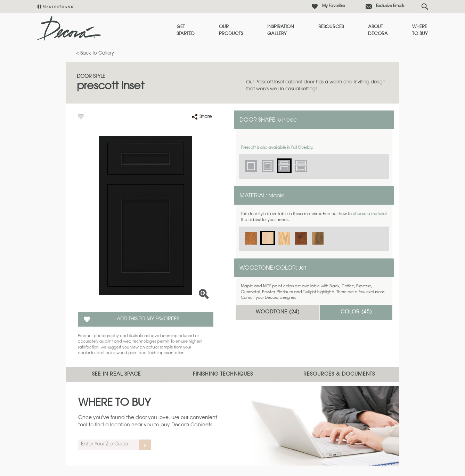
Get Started (186, 30)
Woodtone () (278, 312)
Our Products (231, 30)
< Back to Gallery (95, 53)
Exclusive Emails (390, 6)
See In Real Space (117, 375)
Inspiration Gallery (281, 30)
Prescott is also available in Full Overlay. (277, 148)
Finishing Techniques (223, 375)
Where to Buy (420, 30)
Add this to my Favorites (148, 319)
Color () (356, 312)
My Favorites (333, 6)
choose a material (370, 214)
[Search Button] (425, 7)
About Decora (378, 30)
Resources (331, 27)
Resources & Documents (339, 375)
